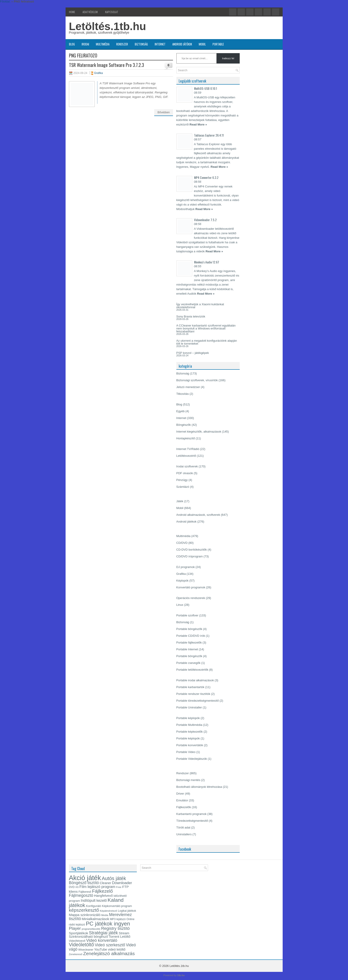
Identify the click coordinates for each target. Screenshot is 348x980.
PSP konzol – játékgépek (193, 353)
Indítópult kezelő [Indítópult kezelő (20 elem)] (94, 901)
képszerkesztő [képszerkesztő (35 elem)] (84, 910)
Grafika (98, 73)
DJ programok (186, 567)
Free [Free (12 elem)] (119, 887)
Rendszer (122, 44)
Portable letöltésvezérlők (192, 670)
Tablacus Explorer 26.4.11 (209, 135)
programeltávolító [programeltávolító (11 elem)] (91, 929)
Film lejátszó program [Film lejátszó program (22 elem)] (97, 887)
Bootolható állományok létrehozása (199, 787)
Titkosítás (183, 394)
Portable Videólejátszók (192, 759)
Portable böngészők (189, 629)
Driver (180, 794)
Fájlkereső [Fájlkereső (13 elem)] (85, 892)
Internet (160, 44)
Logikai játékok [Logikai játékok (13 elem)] (127, 911)
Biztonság (141, 44)
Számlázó (183, 487)
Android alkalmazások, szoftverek (198, 515)
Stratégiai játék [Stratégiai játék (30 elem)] (103, 933)
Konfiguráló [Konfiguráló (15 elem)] (94, 906)
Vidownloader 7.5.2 (205, 220)
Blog (72, 44)
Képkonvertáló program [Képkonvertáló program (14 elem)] (117, 906)
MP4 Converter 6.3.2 (206, 177)
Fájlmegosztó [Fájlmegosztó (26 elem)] (81, 895)
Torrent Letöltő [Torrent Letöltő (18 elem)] (120, 937)
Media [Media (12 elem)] (105, 915)
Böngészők (184, 425)
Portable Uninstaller (189, 707)
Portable (218, 44)
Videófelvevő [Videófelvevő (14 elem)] (77, 941)
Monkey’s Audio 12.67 (207, 262)
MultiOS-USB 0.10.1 (206, 88)
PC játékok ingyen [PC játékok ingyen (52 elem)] (108, 924)
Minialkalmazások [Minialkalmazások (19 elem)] (96, 919)
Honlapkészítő (186, 438)
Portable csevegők (188, 663)
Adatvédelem (90, 12)
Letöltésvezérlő (186, 456)
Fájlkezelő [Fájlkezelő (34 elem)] (102, 891)
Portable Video (186, 752)
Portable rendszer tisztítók (193, 694)
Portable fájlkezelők (189, 643)
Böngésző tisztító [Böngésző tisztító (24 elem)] (84, 883)
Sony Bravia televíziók (191, 316)
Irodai (85, 44)
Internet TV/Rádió (188, 449)
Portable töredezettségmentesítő (198, 701)
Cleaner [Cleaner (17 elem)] (105, 883)
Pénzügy (182, 480)
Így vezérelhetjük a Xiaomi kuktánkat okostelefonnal (200, 306)
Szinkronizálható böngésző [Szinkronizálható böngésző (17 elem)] (89, 937)
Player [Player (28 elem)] (75, 928)
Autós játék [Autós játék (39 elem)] (114, 878)
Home (72, 12)
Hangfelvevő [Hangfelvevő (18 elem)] (103, 896)
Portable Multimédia (189, 725)
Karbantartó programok (192, 814)
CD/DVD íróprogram (190, 556)
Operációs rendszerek (191, 598)
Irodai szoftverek (187, 466)
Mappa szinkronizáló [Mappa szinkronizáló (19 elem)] (85, 915)
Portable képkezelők (190, 732)
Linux (180, 605)
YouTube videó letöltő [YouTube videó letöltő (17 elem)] (110, 949)
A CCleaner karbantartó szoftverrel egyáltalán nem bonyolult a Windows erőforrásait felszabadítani (206, 328)
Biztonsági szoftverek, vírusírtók (197, 380)
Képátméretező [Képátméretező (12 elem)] (108, 911)
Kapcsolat (112, 12)
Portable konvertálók (190, 745)
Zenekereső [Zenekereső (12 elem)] (76, 954)
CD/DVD (182, 543)
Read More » (198, 124)
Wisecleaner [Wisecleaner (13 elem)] (86, 950)
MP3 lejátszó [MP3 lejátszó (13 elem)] (118, 919)
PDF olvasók (185, 473)
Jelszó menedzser (188, 387)
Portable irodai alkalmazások (195, 680)
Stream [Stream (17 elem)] (124, 933)
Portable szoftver (187, 615)
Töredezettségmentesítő (192, 821)
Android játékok (182, 44)
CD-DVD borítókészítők (192, 550)
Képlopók (182, 581)
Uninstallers (184, 834)
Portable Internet (187, 649)
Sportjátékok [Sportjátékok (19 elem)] (79, 933)
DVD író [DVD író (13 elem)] (74, 887)
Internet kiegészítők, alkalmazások (199, 432)
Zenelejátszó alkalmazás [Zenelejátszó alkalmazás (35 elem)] (109, 953)
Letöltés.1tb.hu (108, 26)
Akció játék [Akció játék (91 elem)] (85, 878)
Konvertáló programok (191, 587)
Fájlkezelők (184, 807)
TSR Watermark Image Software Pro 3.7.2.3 (107, 65)
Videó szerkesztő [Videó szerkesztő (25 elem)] (110, 945)
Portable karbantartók (190, 687)
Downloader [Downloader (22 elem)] (122, 883)
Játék (180, 501)
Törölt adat (183, 827)
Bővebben (163, 112)
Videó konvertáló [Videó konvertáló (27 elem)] (102, 940)
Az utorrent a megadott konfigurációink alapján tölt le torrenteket (207, 342)
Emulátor (182, 800)
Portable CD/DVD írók (191, 636)
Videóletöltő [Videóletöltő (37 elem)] (82, 945)
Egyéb (181, 411)
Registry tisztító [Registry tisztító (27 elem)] (115, 928)
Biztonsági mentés (188, 780)
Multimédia (103, 44)
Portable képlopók (188, 718)
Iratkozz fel (228, 58)
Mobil (202, 44)
